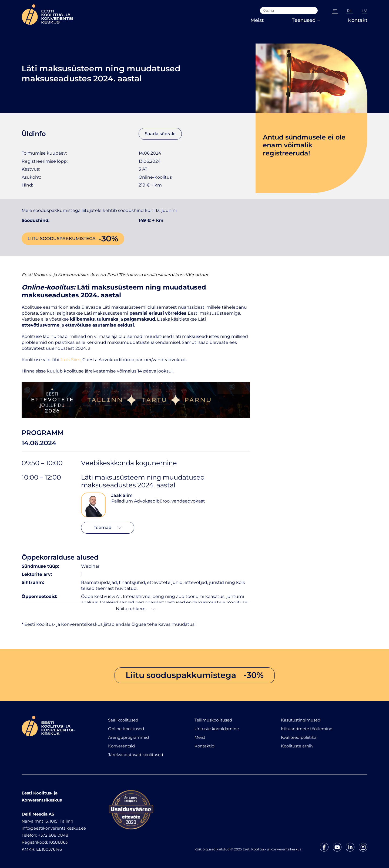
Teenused (306, 20)
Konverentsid (121, 746)
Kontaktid (204, 746)
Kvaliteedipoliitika (299, 737)
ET (335, 11)
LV (365, 11)
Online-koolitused (126, 729)
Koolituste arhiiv (297, 746)
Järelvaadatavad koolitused (136, 755)
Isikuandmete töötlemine (307, 729)
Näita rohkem (136, 609)
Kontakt (358, 20)
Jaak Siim (122, 495)
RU (350, 11)
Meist (257, 20)
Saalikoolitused (123, 720)
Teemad (108, 528)
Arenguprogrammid (128, 737)
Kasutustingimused (301, 720)
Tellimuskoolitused (213, 720)
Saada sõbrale (160, 134)
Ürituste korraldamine (217, 729)
